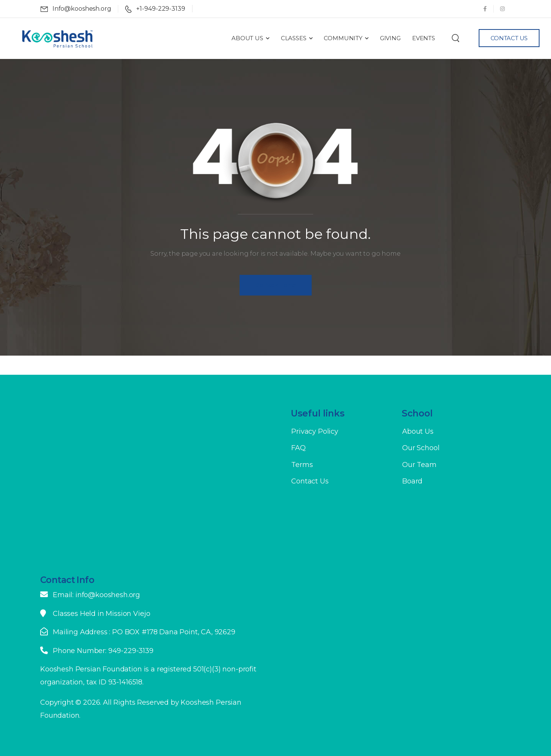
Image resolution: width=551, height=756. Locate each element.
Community (343, 38)
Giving (390, 38)
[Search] (456, 38)
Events (424, 38)
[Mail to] (76, 9)
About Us (247, 38)
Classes (294, 38)
